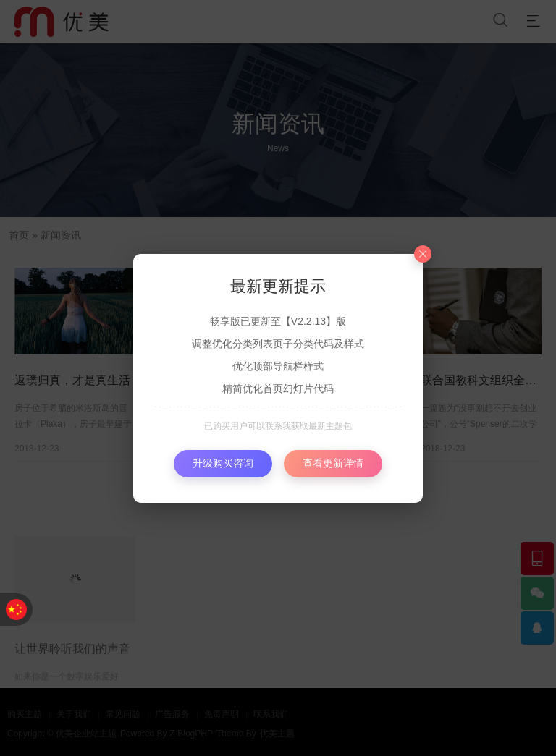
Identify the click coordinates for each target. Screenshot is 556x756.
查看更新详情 (333, 463)
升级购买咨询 (223, 463)
